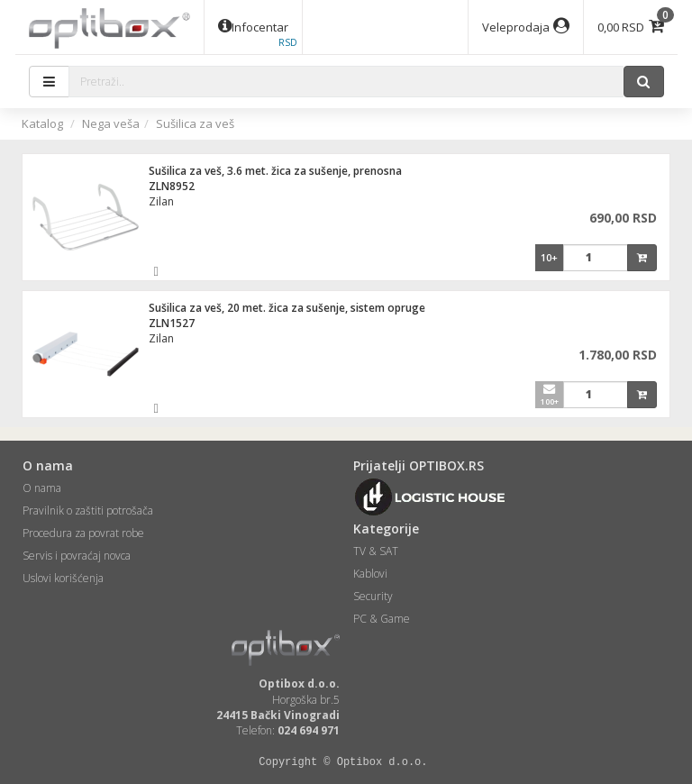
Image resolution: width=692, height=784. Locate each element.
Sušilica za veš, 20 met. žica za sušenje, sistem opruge (287, 308)
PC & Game (382, 619)
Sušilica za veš (195, 123)
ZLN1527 (172, 323)
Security (373, 596)
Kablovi (370, 574)
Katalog (42, 123)
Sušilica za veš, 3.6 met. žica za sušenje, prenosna (275, 171)
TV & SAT (376, 551)
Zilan (161, 201)
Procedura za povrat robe (83, 533)
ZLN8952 (172, 186)
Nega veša (111, 123)
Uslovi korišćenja (63, 578)
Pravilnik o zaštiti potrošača (88, 511)
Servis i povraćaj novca (77, 556)
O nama (42, 488)
